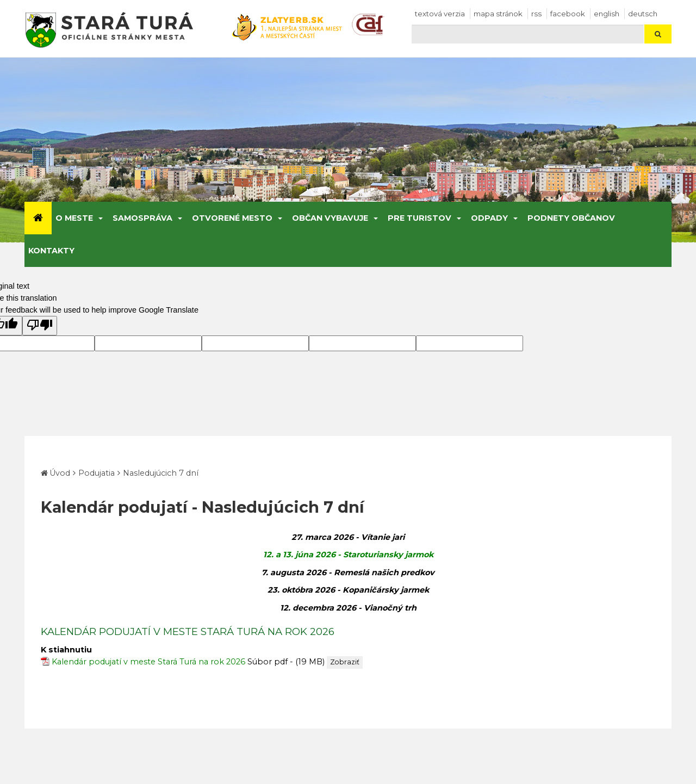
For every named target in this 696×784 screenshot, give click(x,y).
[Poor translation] (40, 326)
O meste (74, 218)
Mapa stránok (498, 14)
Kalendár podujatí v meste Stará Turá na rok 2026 (148, 662)
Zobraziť (345, 662)
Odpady (489, 218)
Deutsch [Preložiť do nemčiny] (643, 14)
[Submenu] (100, 218)
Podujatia (97, 473)
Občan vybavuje (330, 218)
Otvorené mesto (232, 218)
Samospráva (142, 218)
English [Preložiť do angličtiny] (607, 14)
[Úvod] (38, 218)
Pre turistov (420, 218)
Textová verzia (440, 14)
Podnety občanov (571, 218)
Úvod (60, 473)
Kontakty (51, 251)
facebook (568, 14)
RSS (536, 14)
